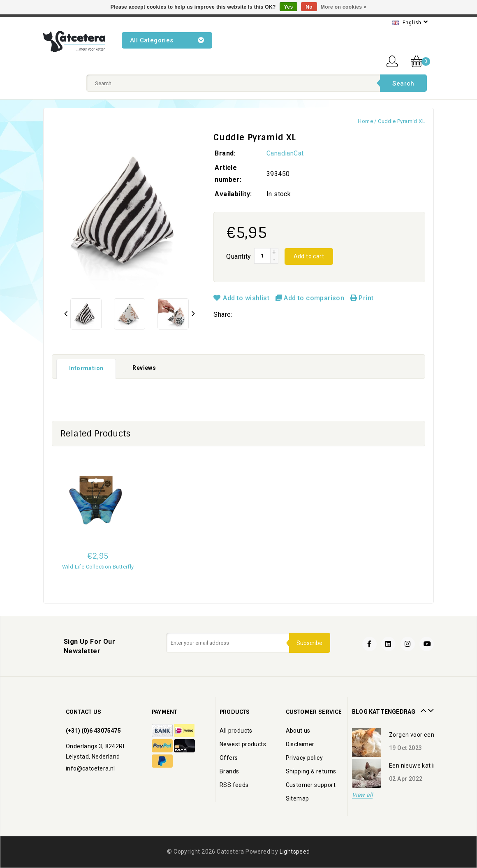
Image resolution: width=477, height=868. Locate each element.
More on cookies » (344, 7)
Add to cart (309, 256)
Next (430, 708)
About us (298, 731)
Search (403, 84)
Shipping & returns (311, 771)
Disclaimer (300, 744)
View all (362, 795)
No (309, 7)
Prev (422, 708)
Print (362, 298)
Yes (289, 7)
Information (86, 368)
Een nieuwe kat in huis (419, 766)
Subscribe (309, 643)
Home (365, 121)
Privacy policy (304, 758)
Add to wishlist (242, 298)
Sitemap (298, 798)
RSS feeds (234, 785)
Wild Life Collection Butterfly (98, 567)
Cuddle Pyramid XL (402, 121)
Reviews (144, 368)
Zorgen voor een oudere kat (427, 735)
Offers (229, 758)
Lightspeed (295, 852)
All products (236, 731)
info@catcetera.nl (90, 768)
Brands (229, 771)
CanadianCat (285, 153)
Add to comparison (311, 298)
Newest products (243, 744)
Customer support (311, 785)
